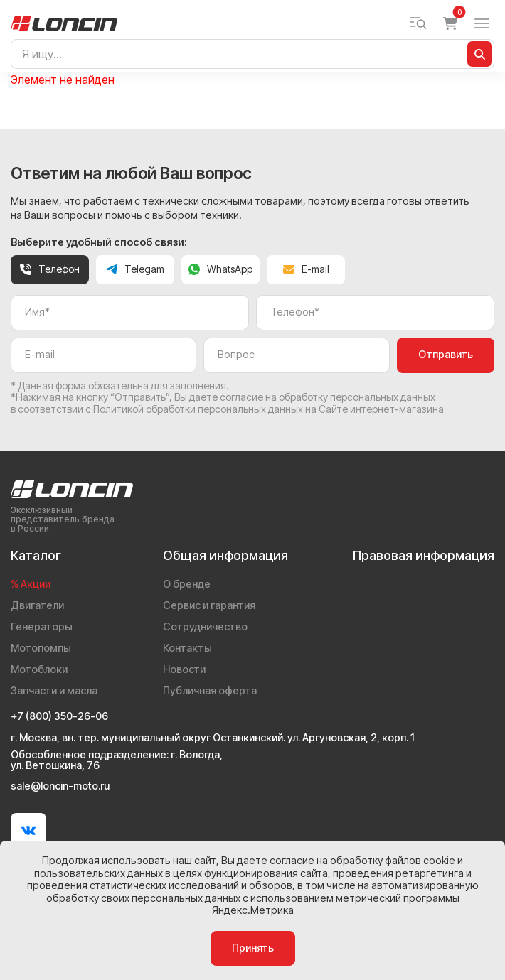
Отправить (446, 355)
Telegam (135, 269)
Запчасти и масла (54, 691)
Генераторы (42, 627)
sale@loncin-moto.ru (60, 786)
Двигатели (37, 605)
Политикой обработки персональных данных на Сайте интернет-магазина (269, 409)
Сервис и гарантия (209, 605)
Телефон (50, 269)
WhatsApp (220, 269)
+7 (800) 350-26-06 (59, 717)
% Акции (31, 584)
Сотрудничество (205, 627)
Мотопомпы (41, 648)
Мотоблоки (39, 669)
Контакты (187, 648)
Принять (253, 948)
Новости (184, 669)
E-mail (306, 269)
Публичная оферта (210, 691)
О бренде (187, 584)
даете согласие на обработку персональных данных (312, 397)
